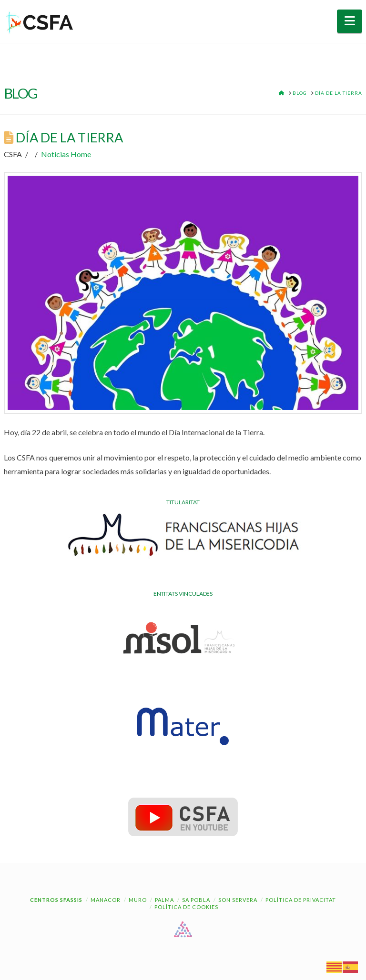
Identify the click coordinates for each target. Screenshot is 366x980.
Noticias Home (66, 154)
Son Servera (238, 900)
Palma (164, 900)
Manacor (106, 900)
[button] (350, 21)
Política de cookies (186, 907)
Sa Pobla (196, 900)
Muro (138, 900)
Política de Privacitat (301, 900)
